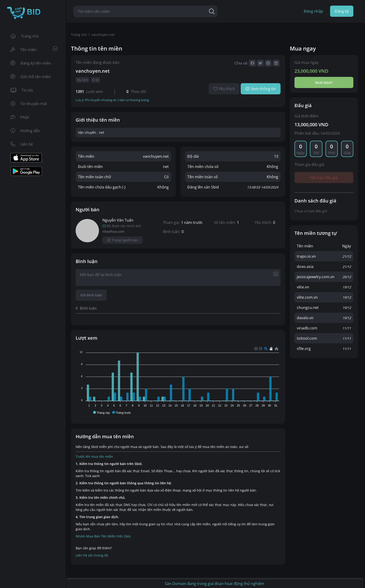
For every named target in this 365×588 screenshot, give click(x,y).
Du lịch (83, 80)
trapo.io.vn (306, 256)
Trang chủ (25, 36)
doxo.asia (305, 267)
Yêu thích (224, 89)
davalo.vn (305, 318)
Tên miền (34, 49)
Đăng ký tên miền (31, 63)
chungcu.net (308, 308)
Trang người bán (123, 240)
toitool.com (307, 338)
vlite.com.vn (307, 297)
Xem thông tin (261, 89)
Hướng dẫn (25, 131)
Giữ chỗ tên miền (31, 77)
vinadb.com (307, 328)
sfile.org (304, 349)
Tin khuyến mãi (29, 104)
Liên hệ (22, 144)
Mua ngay (324, 83)
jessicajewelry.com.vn (316, 277)
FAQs (20, 117)
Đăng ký (342, 11)
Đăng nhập (313, 11)
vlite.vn (303, 287)
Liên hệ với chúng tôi (92, 555)
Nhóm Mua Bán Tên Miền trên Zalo (103, 536)
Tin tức (22, 90)
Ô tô (95, 80)
